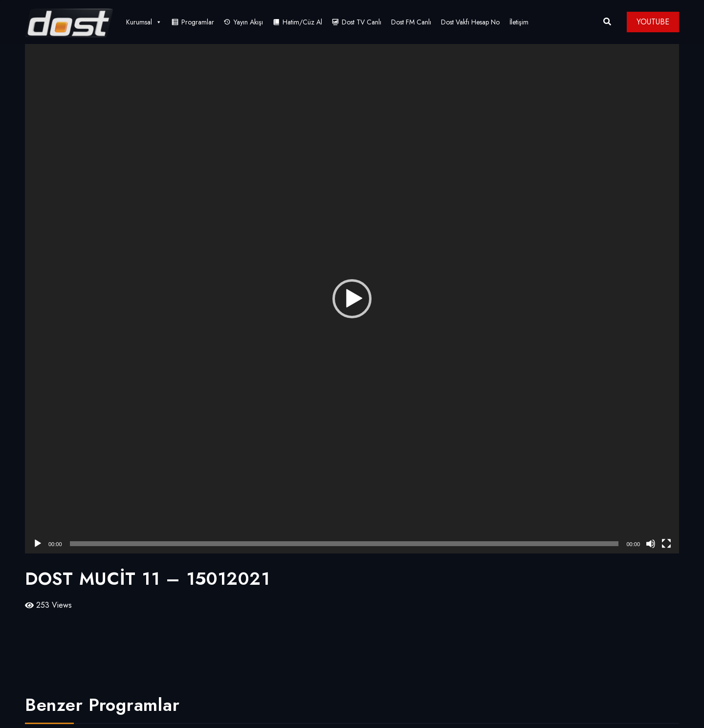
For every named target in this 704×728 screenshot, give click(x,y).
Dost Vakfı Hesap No (470, 22)
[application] (352, 299)
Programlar (198, 22)
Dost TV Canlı (362, 22)
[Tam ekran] (666, 544)
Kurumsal (144, 22)
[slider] (344, 544)
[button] (352, 299)
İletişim (519, 22)
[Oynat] (38, 544)
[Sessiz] (651, 544)
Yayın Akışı (248, 22)
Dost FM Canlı (411, 22)
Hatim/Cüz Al (302, 22)
